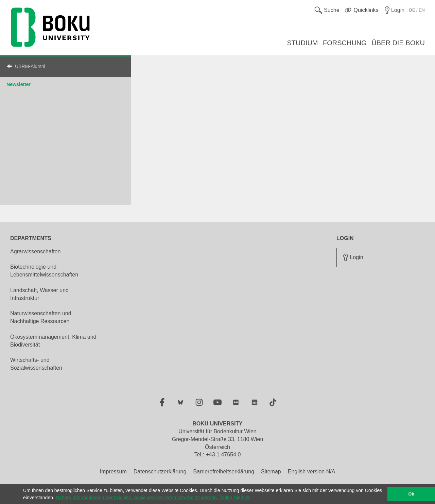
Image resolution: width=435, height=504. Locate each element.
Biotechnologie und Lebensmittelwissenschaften (44, 271)
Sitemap (271, 472)
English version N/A (312, 472)
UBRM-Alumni (30, 66)
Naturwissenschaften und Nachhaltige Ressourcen (41, 317)
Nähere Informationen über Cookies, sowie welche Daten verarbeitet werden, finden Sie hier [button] (153, 498)
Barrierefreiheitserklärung (224, 472)
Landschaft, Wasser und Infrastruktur (39, 294)
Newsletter (19, 84)
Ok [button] (411, 494)
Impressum (113, 472)
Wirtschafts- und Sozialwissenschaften (36, 364)
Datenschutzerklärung (160, 472)
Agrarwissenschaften (36, 251)
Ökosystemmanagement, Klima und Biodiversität (53, 341)
